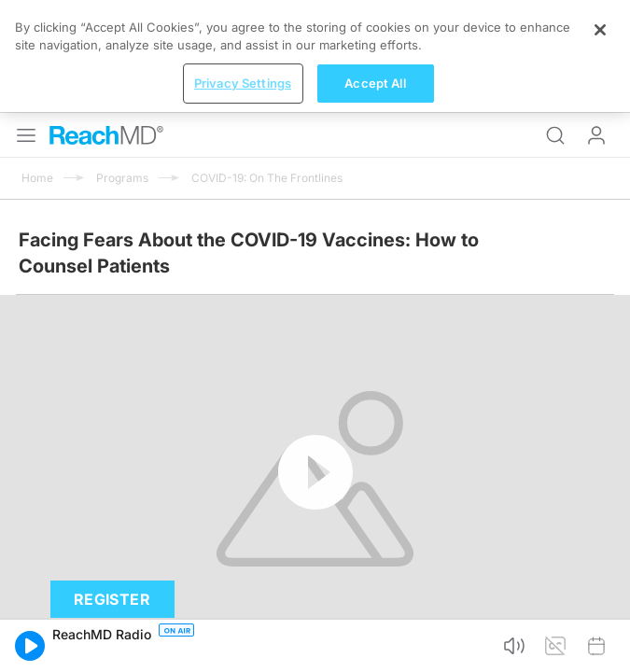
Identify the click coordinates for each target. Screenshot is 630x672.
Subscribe (194, 560)
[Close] (600, 602)
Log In (596, 22)
